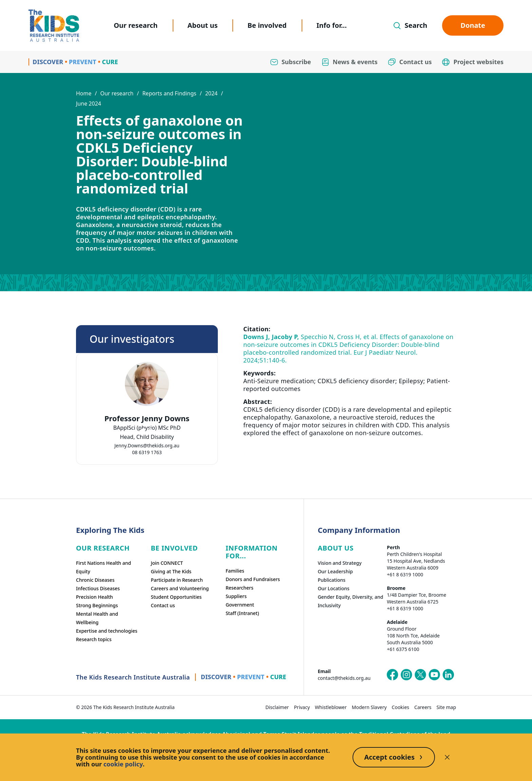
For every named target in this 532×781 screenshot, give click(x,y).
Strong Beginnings (97, 605)
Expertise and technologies (107, 631)
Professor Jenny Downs (147, 418)
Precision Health (94, 597)
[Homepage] (54, 26)
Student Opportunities (176, 597)
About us (203, 25)
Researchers (240, 588)
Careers (423, 707)
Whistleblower (331, 707)
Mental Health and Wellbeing (97, 618)
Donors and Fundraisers (253, 579)
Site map (446, 707)
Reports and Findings (169, 93)
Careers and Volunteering (180, 588)
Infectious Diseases (98, 588)
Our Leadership (335, 571)
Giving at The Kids (171, 571)
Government (240, 605)
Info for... (332, 25)
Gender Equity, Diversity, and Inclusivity (350, 601)
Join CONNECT (167, 563)
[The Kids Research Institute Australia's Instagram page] (406, 675)
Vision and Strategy (339, 563)
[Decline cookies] (447, 757)
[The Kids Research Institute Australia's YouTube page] (434, 675)
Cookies (401, 707)
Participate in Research (177, 580)
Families (235, 571)
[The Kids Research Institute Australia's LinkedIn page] (448, 675)
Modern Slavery (369, 707)
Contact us (163, 605)
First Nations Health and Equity (103, 567)
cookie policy (123, 764)
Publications (331, 580)
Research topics (94, 639)
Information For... (252, 552)
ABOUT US (336, 548)
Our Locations (334, 588)
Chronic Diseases (95, 580)
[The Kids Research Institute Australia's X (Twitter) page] (420, 675)
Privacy (302, 707)
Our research (136, 25)
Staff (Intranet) (242, 613)
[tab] (144, 430)
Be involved (267, 25)
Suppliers (236, 596)
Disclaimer (277, 707)
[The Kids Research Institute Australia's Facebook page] (393, 675)
